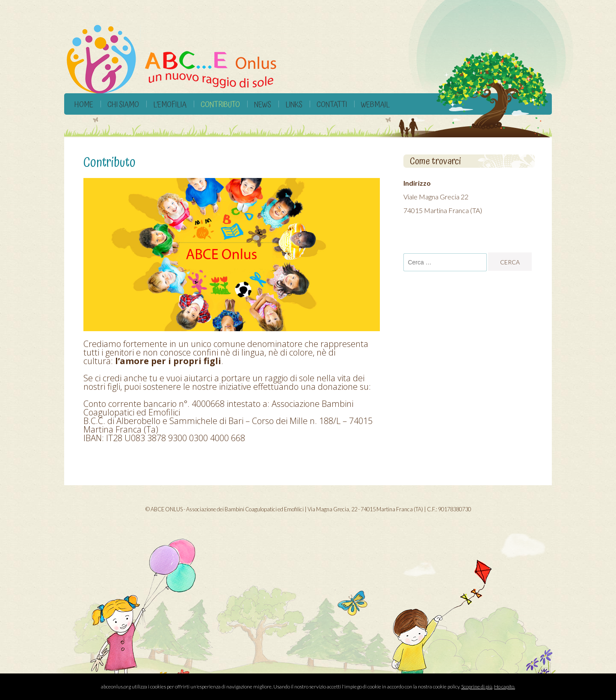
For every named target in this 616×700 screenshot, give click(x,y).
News (263, 105)
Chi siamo (123, 105)
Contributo (220, 105)
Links (294, 105)
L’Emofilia (170, 105)
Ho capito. (505, 687)
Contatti (332, 105)
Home (84, 105)
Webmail (375, 105)
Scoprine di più (477, 687)
